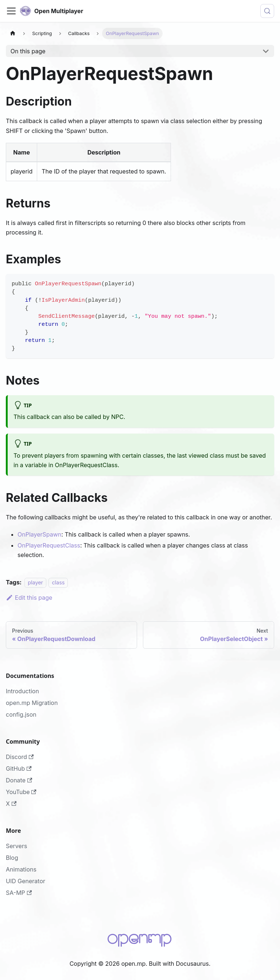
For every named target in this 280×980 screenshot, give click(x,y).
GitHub (19, 769)
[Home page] (13, 33)
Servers (16, 846)
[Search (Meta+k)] (267, 11)
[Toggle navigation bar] (11, 11)
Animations (21, 869)
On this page (28, 51)
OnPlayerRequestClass (49, 545)
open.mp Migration (32, 703)
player (35, 582)
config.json (21, 714)
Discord (20, 757)
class (58, 582)
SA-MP (19, 893)
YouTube (21, 792)
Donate (19, 780)
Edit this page (29, 598)
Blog (12, 858)
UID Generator (26, 881)
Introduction (22, 691)
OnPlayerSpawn (39, 534)
